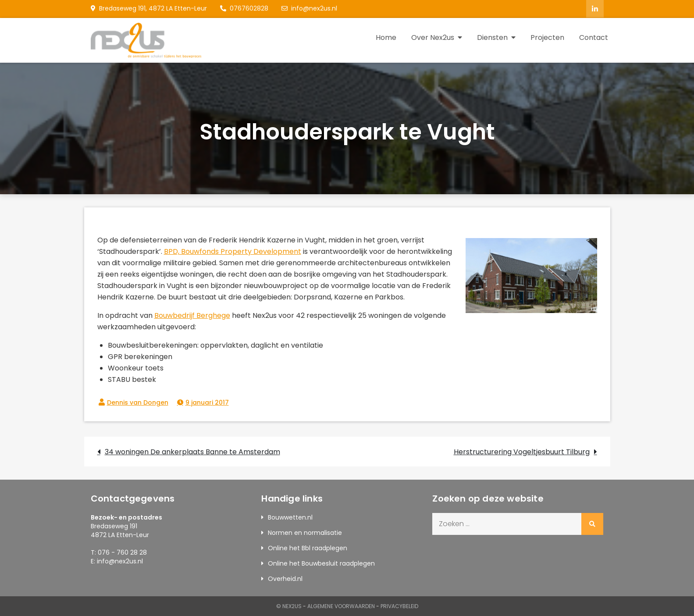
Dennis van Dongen (138, 402)
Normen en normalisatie (305, 532)
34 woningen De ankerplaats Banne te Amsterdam (192, 451)
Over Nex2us (433, 37)
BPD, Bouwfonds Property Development (233, 251)
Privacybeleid (399, 606)
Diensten (492, 37)
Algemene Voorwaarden (341, 606)
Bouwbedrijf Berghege (192, 315)
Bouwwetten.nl (290, 517)
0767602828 (244, 8)
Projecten (547, 37)
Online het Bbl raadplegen (308, 548)
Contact (594, 37)
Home (386, 37)
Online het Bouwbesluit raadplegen (321, 563)
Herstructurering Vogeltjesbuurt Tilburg (522, 451)
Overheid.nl (285, 578)
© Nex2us (289, 606)
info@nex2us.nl (309, 8)
